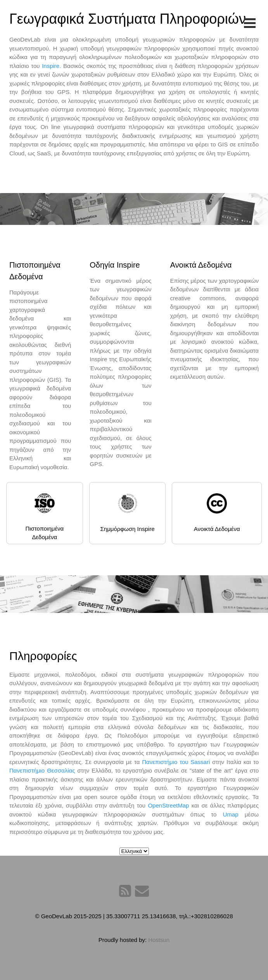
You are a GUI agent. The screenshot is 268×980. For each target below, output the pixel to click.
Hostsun (159, 940)
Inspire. (51, 66)
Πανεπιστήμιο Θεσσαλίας (42, 770)
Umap (233, 814)
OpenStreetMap (168, 805)
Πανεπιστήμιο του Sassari (176, 762)
